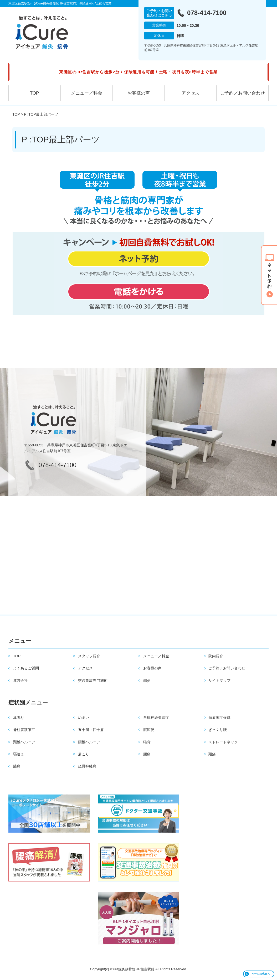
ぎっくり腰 (218, 730)
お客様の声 (139, 93)
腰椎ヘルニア (89, 742)
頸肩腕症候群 (219, 718)
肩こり (84, 754)
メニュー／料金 (87, 93)
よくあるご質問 (26, 668)
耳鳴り (19, 718)
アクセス (191, 93)
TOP (35, 93)
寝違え (19, 754)
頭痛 (212, 754)
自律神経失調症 (156, 718)
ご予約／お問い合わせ (243, 93)
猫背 (147, 742)
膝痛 (17, 766)
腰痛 (147, 754)
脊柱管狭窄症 (24, 730)
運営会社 (20, 680)
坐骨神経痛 (87, 766)
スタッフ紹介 (89, 656)
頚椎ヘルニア (24, 742)
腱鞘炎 (149, 730)
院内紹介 (216, 656)
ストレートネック (223, 742)
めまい (84, 718)
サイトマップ (219, 680)
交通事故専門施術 (93, 680)
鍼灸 (147, 680)
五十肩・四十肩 (91, 730)
